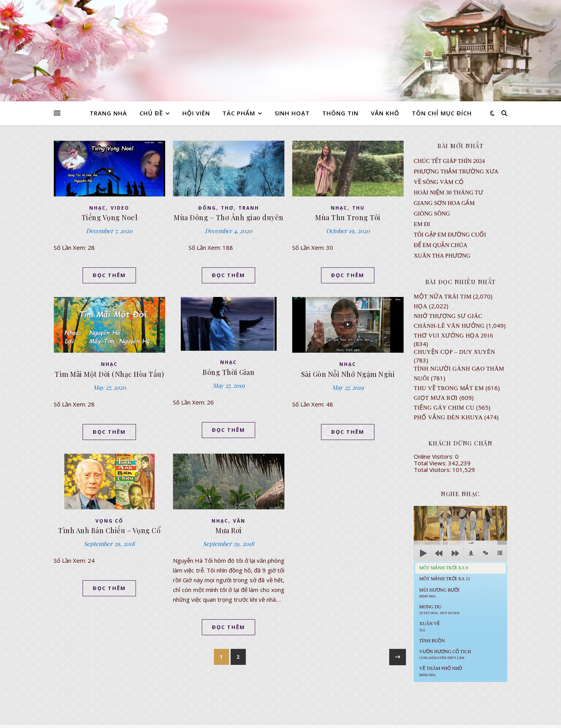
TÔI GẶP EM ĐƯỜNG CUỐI (450, 235)
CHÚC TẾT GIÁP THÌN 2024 (449, 161)
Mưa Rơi (229, 530)
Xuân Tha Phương (442, 256)
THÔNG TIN (340, 113)
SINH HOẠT (292, 113)
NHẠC (98, 208)
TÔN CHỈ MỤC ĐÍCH (442, 113)
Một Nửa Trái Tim (443, 297)
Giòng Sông (432, 214)
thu (358, 208)
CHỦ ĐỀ (151, 113)
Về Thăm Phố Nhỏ (441, 671)
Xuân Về (430, 626)
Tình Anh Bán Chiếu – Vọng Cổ (109, 530)
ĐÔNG (207, 208)
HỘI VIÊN (196, 113)
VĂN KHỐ (385, 113)
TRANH (249, 208)
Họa (421, 306)
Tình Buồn (432, 641)
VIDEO (120, 208)
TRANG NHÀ (108, 113)
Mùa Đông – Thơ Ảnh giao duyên (229, 217)
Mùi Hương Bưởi (439, 593)
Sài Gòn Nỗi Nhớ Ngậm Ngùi (348, 374)
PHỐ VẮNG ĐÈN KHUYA (448, 417)
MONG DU (439, 610)
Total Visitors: (433, 470)
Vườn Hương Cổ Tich (445, 654)
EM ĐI (422, 224)
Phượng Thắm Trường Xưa (456, 171)
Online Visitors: (434, 456)
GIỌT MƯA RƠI (436, 398)
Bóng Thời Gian (228, 372)
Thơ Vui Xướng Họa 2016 (453, 336)
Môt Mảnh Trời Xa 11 (445, 579)
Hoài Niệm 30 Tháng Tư (448, 193)
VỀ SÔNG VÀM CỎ (439, 182)
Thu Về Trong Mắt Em (449, 388)
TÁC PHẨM (239, 113)
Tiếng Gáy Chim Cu (444, 408)
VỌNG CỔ (109, 521)
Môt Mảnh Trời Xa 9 (444, 568)
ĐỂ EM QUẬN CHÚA (441, 245)
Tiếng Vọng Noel (110, 217)
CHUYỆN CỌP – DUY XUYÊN (454, 352)
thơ (227, 208)
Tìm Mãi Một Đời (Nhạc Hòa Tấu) (109, 374)
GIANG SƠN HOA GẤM (444, 203)
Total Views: (431, 463)
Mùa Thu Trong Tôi (348, 217)
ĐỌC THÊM (109, 275)
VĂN (239, 521)
